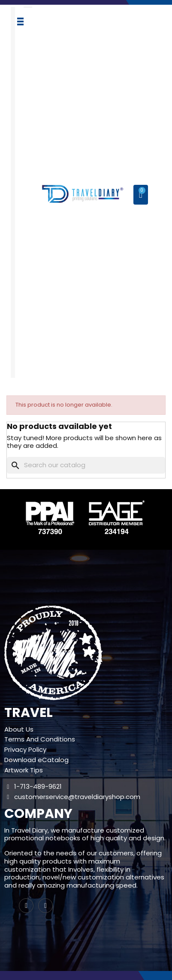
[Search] (86, 465)
